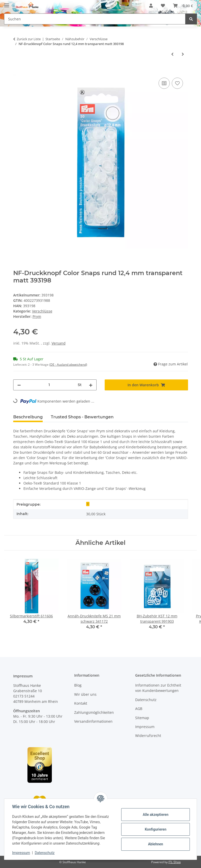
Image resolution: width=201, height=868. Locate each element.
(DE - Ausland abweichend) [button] (68, 365)
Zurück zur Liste (29, 39)
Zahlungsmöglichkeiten (94, 712)
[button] (151, 6)
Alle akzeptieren (155, 815)
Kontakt (81, 703)
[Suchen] (191, 19)
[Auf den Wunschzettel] (177, 83)
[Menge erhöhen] (91, 385)
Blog (78, 685)
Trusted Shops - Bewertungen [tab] (82, 417)
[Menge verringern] (19, 385)
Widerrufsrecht (148, 736)
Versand (59, 343)
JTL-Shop (175, 862)
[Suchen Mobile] (95, 19)
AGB (139, 709)
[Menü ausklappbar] (7, 3)
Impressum (21, 853)
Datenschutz (45, 853)
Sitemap (142, 718)
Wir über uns (85, 694)
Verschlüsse (42, 311)
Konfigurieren (155, 829)
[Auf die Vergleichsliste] (164, 83)
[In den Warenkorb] (17, 71)
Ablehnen (155, 844)
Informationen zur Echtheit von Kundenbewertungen (158, 688)
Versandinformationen (93, 721)
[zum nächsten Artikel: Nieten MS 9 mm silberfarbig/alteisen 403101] (183, 54)
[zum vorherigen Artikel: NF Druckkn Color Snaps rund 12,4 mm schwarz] (172, 54)
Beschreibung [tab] (28, 417)
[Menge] (49, 385)
